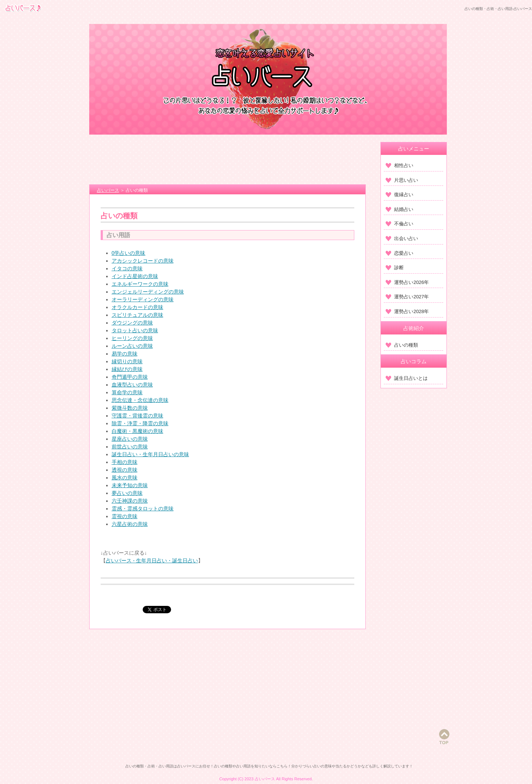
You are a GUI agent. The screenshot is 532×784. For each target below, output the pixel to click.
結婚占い (399, 209)
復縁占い (399, 195)
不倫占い (399, 224)
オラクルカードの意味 (138, 307)
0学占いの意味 (129, 253)
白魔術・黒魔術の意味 (138, 431)
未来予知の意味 (130, 485)
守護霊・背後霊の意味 (138, 416)
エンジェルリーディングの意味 (148, 292)
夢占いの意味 (127, 493)
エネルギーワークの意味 (140, 284)
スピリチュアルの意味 (138, 315)
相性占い (399, 165)
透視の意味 (125, 470)
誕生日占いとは (407, 378)
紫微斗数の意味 (130, 408)
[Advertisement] (227, 160)
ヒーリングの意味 (132, 338)
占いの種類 (402, 345)
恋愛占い (399, 253)
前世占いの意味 (130, 447)
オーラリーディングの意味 (143, 299)
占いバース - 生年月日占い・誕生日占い (152, 561)
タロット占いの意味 (135, 330)
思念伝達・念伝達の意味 (140, 400)
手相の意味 (125, 462)
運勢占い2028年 (407, 311)
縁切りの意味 (127, 361)
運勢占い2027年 (407, 297)
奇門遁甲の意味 (130, 377)
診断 (395, 268)
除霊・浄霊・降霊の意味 (140, 423)
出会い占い (402, 238)
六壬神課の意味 (130, 501)
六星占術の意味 (130, 524)
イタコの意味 (127, 268)
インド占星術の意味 (135, 276)
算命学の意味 (127, 392)
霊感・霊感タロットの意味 (143, 509)
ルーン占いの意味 (132, 346)
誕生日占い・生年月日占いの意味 (150, 454)
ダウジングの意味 (132, 323)
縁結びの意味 (127, 369)
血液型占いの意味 (132, 385)
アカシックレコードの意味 (143, 261)
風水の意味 (125, 478)
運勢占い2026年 (407, 282)
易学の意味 (125, 354)
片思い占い (402, 180)
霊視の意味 (125, 516)
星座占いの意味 (130, 439)
